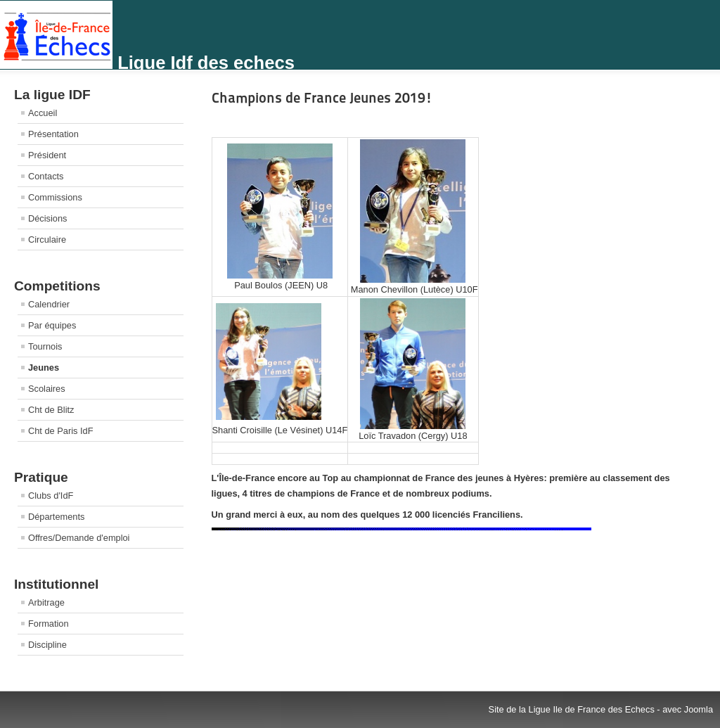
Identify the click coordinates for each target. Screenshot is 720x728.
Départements (56, 517)
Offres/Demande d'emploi (79, 538)
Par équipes (52, 325)
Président (47, 155)
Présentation (53, 134)
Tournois (45, 346)
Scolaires (47, 389)
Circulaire (47, 240)
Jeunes (44, 368)
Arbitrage (46, 602)
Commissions (55, 197)
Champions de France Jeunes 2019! (322, 98)
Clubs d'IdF (51, 496)
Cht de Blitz (51, 410)
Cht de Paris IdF (60, 431)
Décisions (47, 218)
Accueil (43, 113)
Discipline (47, 645)
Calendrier (49, 304)
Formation (49, 624)
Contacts (46, 176)
